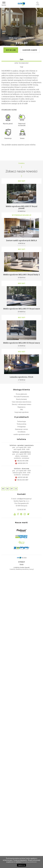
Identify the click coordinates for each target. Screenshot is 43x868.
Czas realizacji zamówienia (21, 495)
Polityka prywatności (29, 862)
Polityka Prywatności (21, 489)
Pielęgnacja (21, 519)
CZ (16, 582)
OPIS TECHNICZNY (21, 63)
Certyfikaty (21, 525)
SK (8, 582)
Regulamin (21, 500)
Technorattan (22, 517)
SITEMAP (22, 655)
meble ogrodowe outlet (21, 527)
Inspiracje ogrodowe (22, 505)
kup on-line (11, 50)
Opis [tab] (22, 59)
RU (3, 582)
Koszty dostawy (21, 492)
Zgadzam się (22, 865)
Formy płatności (21, 487)
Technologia (21, 514)
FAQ (22, 502)
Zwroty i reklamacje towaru (21, 497)
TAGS (21, 657)
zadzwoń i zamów (30, 50)
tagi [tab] (21, 67)
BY (12, 582)
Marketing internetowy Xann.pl (25, 662)
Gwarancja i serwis (21, 522)
